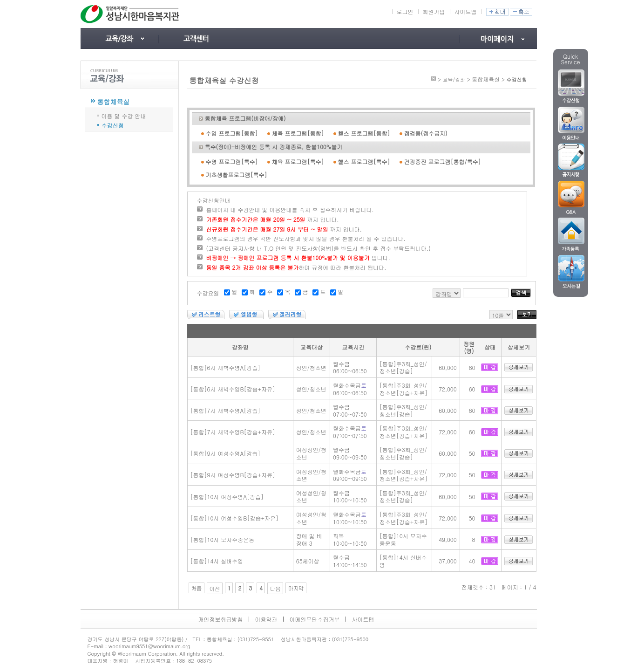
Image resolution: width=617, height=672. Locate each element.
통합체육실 (114, 102)
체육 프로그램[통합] (298, 133)
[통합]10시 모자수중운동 (223, 539)
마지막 (296, 588)
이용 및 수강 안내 (124, 115)
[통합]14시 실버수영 (217, 561)
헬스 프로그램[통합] (364, 133)
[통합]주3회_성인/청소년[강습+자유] (404, 389)
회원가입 (434, 11)
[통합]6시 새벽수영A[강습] (226, 367)
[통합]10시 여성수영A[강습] (227, 497)
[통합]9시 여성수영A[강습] (226, 453)
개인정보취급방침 (221, 619)
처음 (197, 588)
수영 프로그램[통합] (232, 133)
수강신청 (113, 125)
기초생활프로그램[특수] (237, 175)
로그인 (405, 11)
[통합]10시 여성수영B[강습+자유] (234, 518)
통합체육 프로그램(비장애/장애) (245, 118)
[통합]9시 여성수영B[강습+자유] (233, 475)
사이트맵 (466, 11)
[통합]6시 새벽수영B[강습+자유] (233, 389)
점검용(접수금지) (426, 133)
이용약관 (266, 619)
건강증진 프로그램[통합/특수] (443, 161)
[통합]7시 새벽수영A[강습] (226, 410)
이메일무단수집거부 (315, 619)
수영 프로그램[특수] (232, 161)
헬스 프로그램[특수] (364, 161)
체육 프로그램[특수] (298, 161)
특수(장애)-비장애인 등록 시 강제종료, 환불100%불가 (274, 147)
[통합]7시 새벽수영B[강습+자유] (233, 432)
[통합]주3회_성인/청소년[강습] (403, 367)
